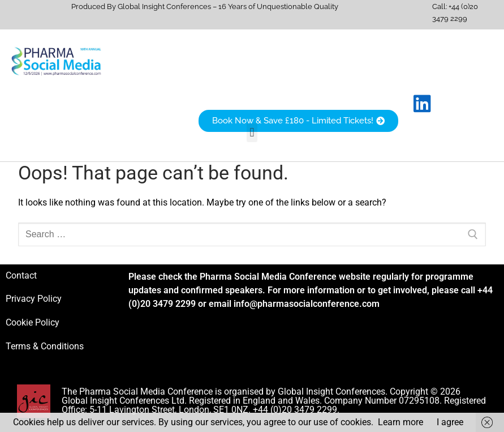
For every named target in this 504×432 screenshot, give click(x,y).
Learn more (400, 422)
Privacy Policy (34, 299)
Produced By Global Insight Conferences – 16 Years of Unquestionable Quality (205, 7)
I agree (450, 422)
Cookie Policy (33, 322)
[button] (252, 133)
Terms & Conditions (45, 346)
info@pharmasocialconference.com (307, 304)
